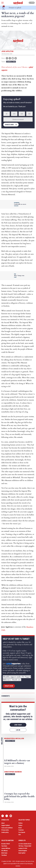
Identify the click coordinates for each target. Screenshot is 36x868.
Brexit (20, 828)
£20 (22, 114)
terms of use (31, 861)
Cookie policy (5, 832)
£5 (7, 114)
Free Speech (22, 832)
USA (20, 835)
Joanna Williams (6, 848)
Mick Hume (4, 853)
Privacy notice (5, 830)
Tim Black (4, 855)
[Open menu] (3, 3)
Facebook (3, 816)
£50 (29, 114)
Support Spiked (5, 825)
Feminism (21, 830)
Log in (31, 3)
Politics (20, 823)
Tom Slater (4, 846)
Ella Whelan (4, 851)
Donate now (9, 125)
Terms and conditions (7, 828)
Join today (18, 725)
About (3, 823)
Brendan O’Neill (6, 844)
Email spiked (22, 853)
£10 (14, 114)
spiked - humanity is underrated (18, 3)
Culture (20, 825)
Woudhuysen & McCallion (14, 738)
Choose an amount (18, 119)
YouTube (11, 816)
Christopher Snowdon (13, 772)
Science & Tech (11, 62)
